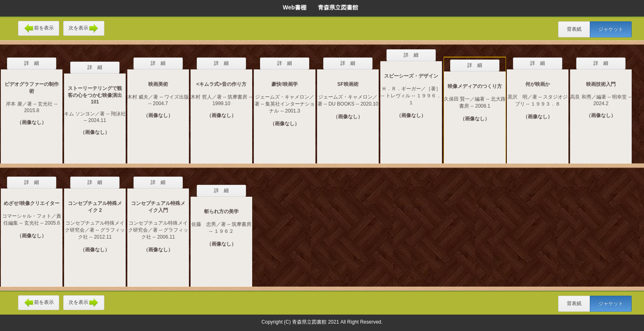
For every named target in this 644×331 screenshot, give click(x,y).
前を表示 (39, 28)
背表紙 (574, 29)
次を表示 (84, 28)
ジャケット (611, 29)
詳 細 (32, 63)
